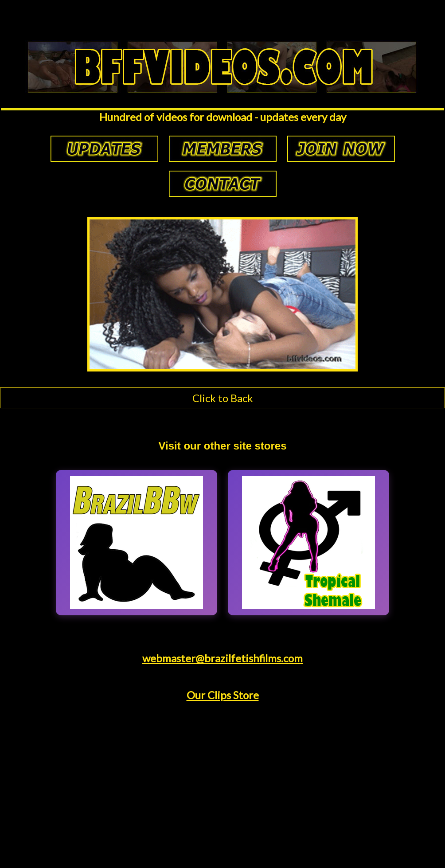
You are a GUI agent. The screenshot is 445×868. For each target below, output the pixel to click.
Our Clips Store (223, 695)
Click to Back (223, 398)
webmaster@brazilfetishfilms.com (222, 658)
